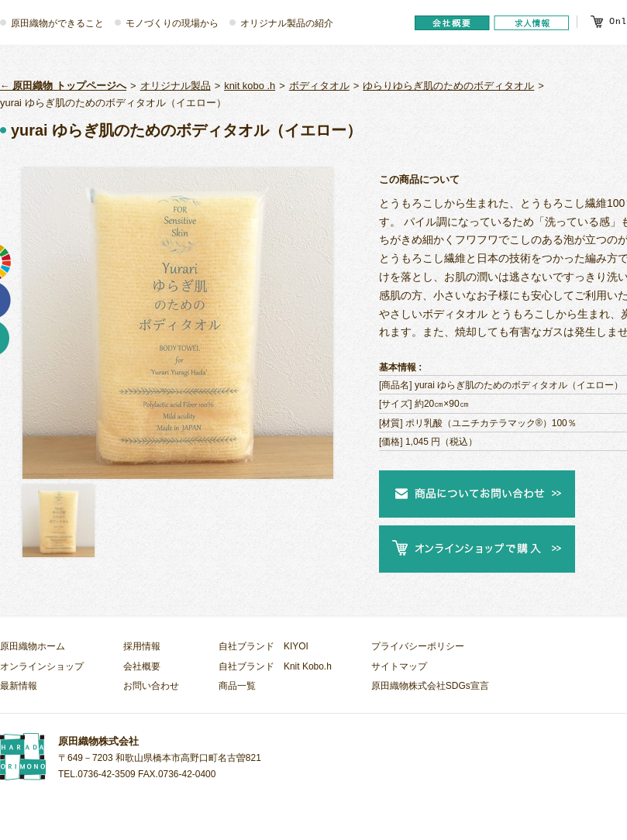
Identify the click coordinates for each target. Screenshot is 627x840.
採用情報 (142, 646)
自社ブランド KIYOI (264, 646)
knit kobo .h (250, 86)
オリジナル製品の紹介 (287, 23)
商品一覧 (237, 686)
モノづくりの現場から (172, 23)
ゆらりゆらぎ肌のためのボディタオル (448, 86)
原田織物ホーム (33, 646)
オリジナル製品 (176, 86)
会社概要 (142, 666)
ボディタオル (319, 86)
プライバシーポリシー (418, 646)
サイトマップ (399, 666)
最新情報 (19, 686)
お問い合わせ (151, 686)
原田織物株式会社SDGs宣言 (430, 686)
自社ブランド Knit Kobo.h (275, 666)
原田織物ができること (57, 23)
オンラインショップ (42, 666)
